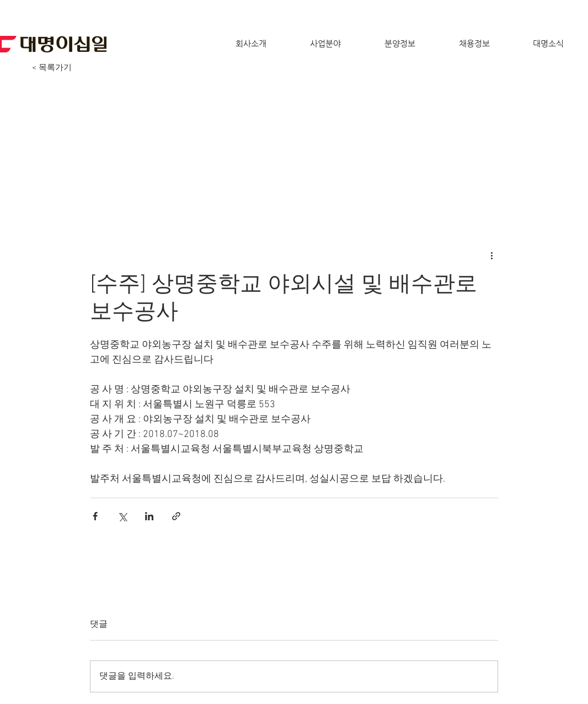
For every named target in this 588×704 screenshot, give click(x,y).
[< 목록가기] (52, 68)
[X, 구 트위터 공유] (122, 516)
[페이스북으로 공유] (95, 516)
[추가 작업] (491, 255)
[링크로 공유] (176, 516)
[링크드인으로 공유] (149, 516)
